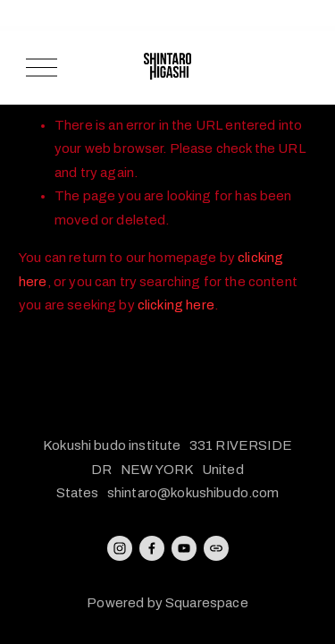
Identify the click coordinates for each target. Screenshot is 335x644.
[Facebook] (152, 548)
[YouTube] (184, 548)
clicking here (176, 305)
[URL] (216, 548)
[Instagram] (120, 548)
